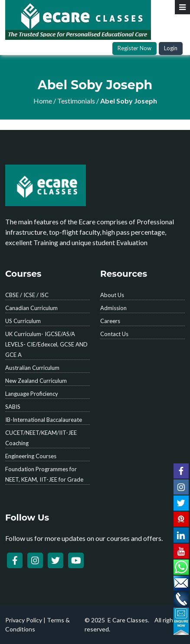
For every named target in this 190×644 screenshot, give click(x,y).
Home (43, 101)
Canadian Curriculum (31, 308)
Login (171, 48)
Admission (113, 308)
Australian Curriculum (32, 368)
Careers (110, 321)
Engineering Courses (31, 456)
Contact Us (114, 334)
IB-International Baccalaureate (44, 420)
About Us (112, 295)
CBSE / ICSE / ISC (27, 295)
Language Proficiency (32, 394)
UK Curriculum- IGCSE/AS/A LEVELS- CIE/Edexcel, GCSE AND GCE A (46, 344)
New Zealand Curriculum (36, 381)
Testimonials (76, 101)
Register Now (134, 48)
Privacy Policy (24, 620)
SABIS (13, 407)
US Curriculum (23, 321)
